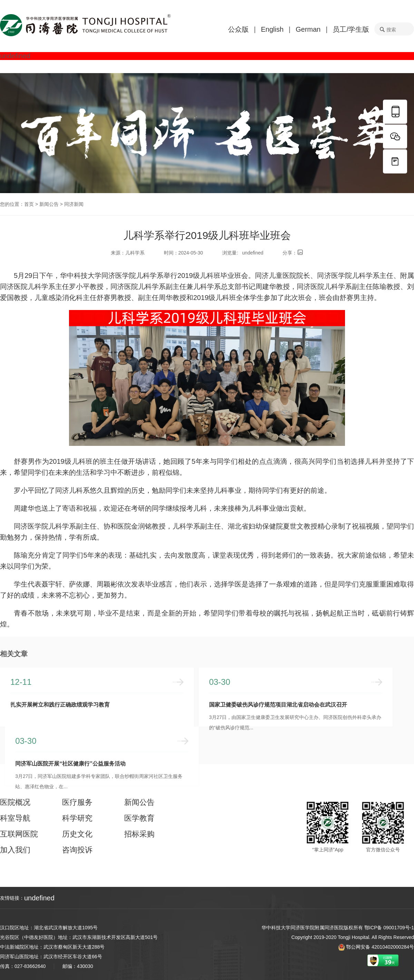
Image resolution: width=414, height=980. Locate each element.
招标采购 (139, 834)
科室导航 (15, 818)
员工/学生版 (351, 29)
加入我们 (15, 850)
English (272, 29)
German (308, 29)
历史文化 (77, 834)
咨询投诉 (77, 850)
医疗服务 (77, 802)
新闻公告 (49, 204)
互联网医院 (19, 834)
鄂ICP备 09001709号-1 (389, 928)
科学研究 (77, 818)
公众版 (238, 29)
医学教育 (139, 818)
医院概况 (15, 802)
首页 (29, 204)
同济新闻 (74, 204)
